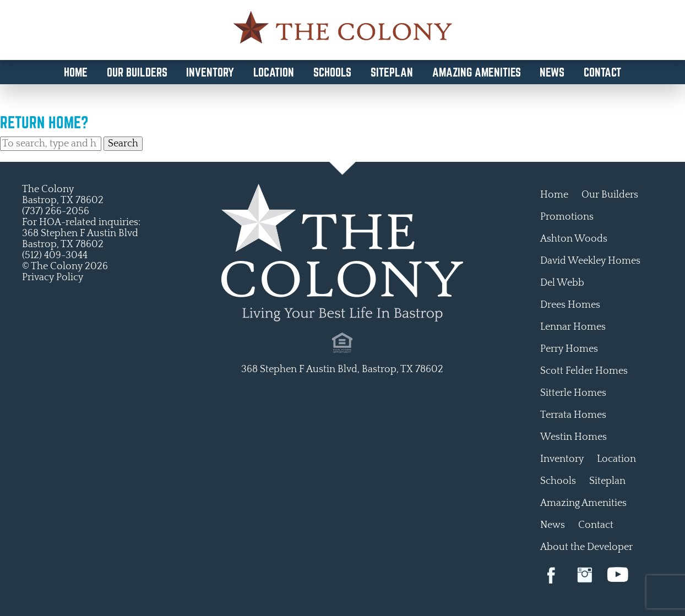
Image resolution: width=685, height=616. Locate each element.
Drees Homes (570, 305)
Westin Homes (573, 437)
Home (76, 72)
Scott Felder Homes (584, 371)
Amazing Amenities (477, 72)
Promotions (567, 217)
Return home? (44, 122)
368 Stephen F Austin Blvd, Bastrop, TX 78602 (342, 369)
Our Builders (137, 72)
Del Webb (562, 283)
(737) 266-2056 (56, 211)
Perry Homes (569, 349)
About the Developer (586, 547)
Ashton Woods (574, 239)
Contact (602, 72)
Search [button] (123, 144)
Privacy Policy (53, 277)
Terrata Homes (573, 415)
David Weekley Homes (590, 261)
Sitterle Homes (573, 393)
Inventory (210, 72)
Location (274, 72)
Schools (332, 72)
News (552, 72)
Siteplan (392, 72)
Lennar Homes (573, 327)
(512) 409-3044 (55, 255)
